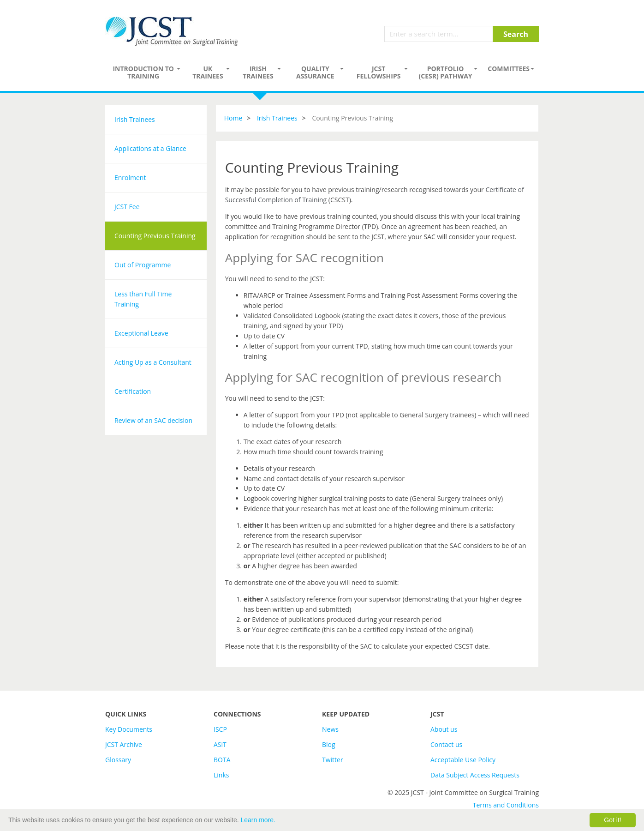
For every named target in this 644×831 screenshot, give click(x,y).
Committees (509, 69)
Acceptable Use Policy (463, 760)
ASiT (220, 744)
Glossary (118, 760)
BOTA (222, 760)
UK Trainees (208, 72)
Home (233, 118)
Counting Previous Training (155, 236)
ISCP (220, 729)
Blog (329, 744)
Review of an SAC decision (153, 420)
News (330, 729)
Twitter (333, 760)
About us (444, 729)
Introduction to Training (143, 72)
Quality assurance (315, 72)
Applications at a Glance (150, 148)
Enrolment (130, 178)
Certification (133, 391)
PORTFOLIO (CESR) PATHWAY (446, 72)
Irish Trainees (258, 72)
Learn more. (258, 820)
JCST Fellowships (379, 72)
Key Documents (129, 729)
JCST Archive (124, 744)
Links (221, 775)
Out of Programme (143, 265)
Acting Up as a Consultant (153, 362)
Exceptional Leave (141, 333)
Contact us (446, 744)
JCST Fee (127, 207)
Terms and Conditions (506, 805)
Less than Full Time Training (143, 299)
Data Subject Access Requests (475, 775)
